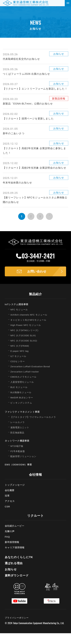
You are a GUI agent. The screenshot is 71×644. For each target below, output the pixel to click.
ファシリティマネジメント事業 (24, 422)
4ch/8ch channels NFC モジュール (31, 325)
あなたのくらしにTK (20, 568)
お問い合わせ (37, 282)
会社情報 (35, 485)
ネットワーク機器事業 (18, 451)
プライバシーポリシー (18, 628)
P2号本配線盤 (18, 462)
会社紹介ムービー (15, 536)
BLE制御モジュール (22, 403)
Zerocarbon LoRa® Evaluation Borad (32, 377)
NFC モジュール (20, 320)
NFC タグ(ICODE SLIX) (24, 346)
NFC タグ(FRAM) (21, 356)
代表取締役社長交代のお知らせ (23, 59)
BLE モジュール (20, 398)
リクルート (35, 526)
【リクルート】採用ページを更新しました (30, 123)
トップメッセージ (16, 496)
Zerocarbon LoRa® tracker (26, 382)
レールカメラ (18, 433)
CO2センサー (18, 372)
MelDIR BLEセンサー (23, 408)
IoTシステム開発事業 (18, 315)
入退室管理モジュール (23, 393)
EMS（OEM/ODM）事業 (20, 475)
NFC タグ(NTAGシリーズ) (26, 341)
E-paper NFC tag (20, 362)
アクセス (10, 512)
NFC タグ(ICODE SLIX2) (25, 351)
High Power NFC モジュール (27, 336)
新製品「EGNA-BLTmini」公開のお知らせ (30, 108)
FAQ (8, 547)
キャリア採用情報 (15, 558)
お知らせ (11, 580)
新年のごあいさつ (14, 138)
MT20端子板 (17, 457)
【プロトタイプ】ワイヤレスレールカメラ (35, 428)
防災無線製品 (18, 443)
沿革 (7, 506)
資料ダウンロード (18, 586)
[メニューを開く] (68, 3)
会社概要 (10, 501)
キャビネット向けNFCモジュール (30, 331)
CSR (8, 517)
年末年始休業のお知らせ (19, 192)
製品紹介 (35, 305)
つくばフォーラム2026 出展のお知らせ (28, 74)
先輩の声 (10, 542)
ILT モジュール (19, 367)
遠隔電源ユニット (21, 438)
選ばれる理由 (14, 574)
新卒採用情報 (13, 553)
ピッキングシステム (22, 413)
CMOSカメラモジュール (25, 387)
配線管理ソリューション (25, 467)
